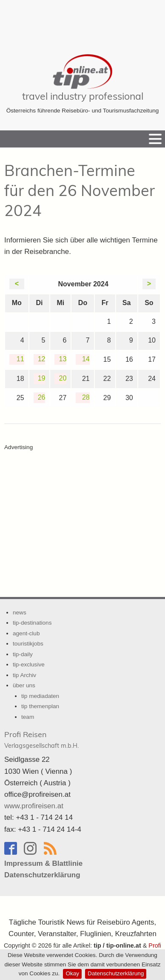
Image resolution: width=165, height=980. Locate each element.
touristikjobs (28, 644)
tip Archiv (24, 675)
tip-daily (23, 654)
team (28, 717)
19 (42, 378)
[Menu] (155, 139)
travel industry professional (83, 96)
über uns (24, 685)
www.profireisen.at (34, 806)
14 (86, 359)
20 (63, 378)
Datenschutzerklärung (116, 973)
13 (63, 359)
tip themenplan (40, 706)
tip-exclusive (29, 664)
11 (20, 359)
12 (42, 359)
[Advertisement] (82, 21)
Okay (72, 973)
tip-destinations (32, 623)
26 (42, 397)
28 (86, 397)
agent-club (26, 633)
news (20, 612)
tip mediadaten (40, 696)
